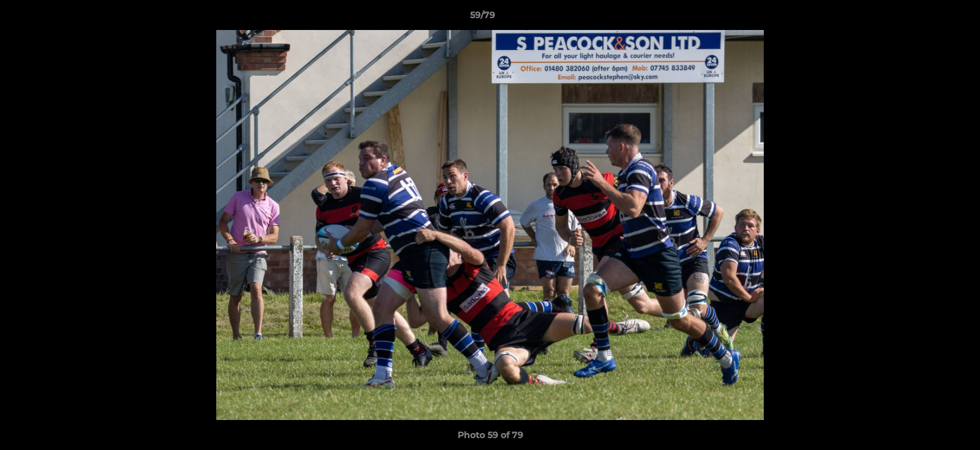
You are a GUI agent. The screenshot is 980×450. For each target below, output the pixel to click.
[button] (927, 18)
